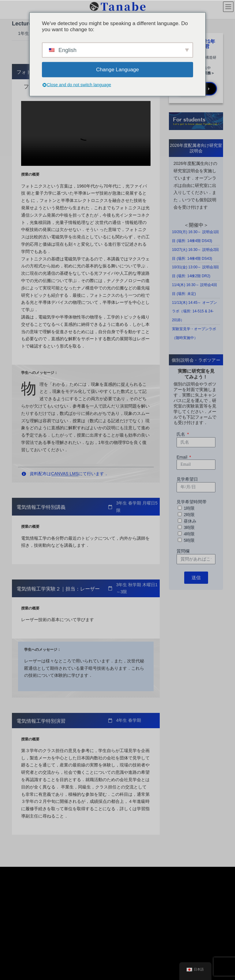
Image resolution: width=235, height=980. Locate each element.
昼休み (190, 521)
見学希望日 (187, 479)
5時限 (189, 540)
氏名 (181, 434)
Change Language (117, 69)
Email (183, 457)
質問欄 (183, 551)
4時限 (189, 534)
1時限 (189, 508)
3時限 (189, 527)
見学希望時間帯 (192, 502)
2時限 (189, 515)
